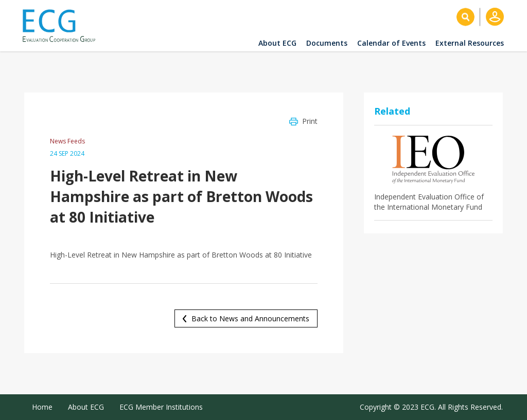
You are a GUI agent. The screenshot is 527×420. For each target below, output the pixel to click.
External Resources (470, 43)
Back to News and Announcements (250, 318)
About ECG (277, 43)
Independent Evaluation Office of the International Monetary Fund (429, 202)
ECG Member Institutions (161, 407)
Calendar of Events (391, 43)
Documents (327, 43)
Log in (495, 17)
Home (42, 407)
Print (310, 121)
